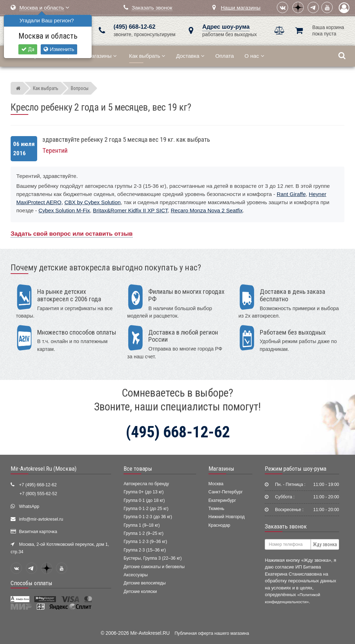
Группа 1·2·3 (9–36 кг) (145, 542)
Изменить (59, 49)
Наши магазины (241, 8)
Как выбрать (147, 56)
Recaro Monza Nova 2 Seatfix (207, 210)
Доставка (190, 56)
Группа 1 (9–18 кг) (142, 525)
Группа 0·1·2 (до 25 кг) (146, 509)
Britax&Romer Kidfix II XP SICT (130, 210)
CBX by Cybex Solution (93, 202)
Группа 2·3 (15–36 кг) (145, 550)
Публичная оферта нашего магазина (212, 633)
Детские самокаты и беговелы (154, 567)
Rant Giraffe (291, 194)
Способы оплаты (32, 583)
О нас (254, 56)
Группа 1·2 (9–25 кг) (143, 533)
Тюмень (216, 509)
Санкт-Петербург (226, 492)
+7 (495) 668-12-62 (38, 485)
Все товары (138, 469)
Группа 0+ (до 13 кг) (144, 492)
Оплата (225, 56)
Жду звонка (325, 544)
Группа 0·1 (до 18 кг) (144, 500)
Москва (216, 484)
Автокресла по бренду (146, 484)
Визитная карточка (38, 532)
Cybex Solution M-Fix (64, 210)
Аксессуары (136, 575)
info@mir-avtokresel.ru (41, 519)
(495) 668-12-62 (134, 27)
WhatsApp (29, 506)
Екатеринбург (222, 500)
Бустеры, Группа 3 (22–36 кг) (153, 558)
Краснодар (219, 525)
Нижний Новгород (227, 517)
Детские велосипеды (145, 583)
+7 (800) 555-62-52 (38, 494)
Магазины (102, 56)
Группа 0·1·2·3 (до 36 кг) (148, 517)
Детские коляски (140, 592)
